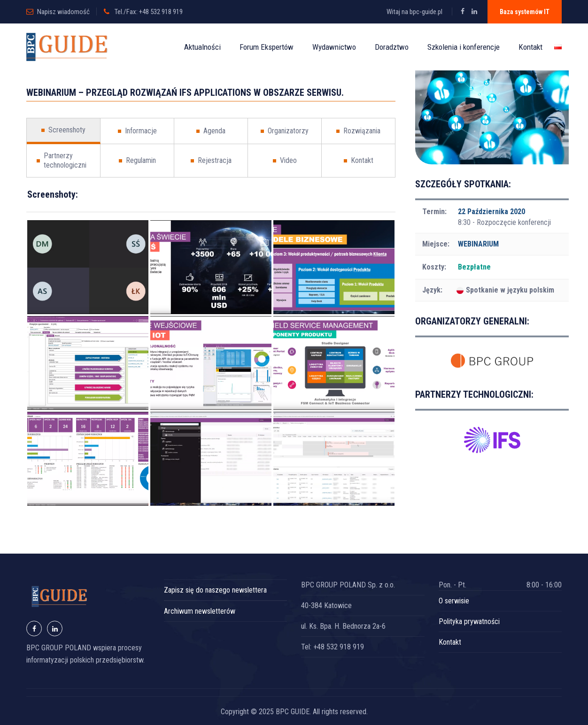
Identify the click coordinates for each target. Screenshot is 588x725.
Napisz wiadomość (63, 12)
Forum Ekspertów (267, 47)
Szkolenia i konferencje (464, 47)
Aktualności (202, 47)
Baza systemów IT (525, 12)
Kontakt (530, 47)
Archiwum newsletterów (200, 611)
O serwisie (454, 601)
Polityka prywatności (469, 621)
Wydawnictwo (334, 47)
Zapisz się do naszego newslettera (215, 590)
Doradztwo (392, 47)
